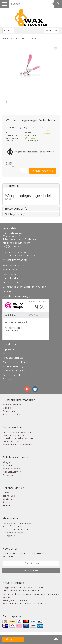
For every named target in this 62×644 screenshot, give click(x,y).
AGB (5, 354)
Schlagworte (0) (16, 214)
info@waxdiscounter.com (16, 243)
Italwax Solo (9, 496)
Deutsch (8, 30)
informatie (12, 186)
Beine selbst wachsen (14, 435)
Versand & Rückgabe (14, 371)
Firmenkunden (11, 278)
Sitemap (7, 379)
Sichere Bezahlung (13, 366)
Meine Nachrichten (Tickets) (18, 529)
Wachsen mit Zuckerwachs (17, 445)
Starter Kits (9, 411)
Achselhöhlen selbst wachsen (18, 438)
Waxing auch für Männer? (16, 600)
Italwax (6, 493)
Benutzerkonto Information (17, 523)
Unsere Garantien (12, 282)
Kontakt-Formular (12, 375)
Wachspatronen (11, 469)
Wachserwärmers (12, 472)
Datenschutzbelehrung (15, 362)
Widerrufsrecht (11, 270)
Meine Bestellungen (13, 526)
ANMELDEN (51, 30)
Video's (7, 408)
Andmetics (8, 502)
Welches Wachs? (12, 405)
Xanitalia (7, 499)
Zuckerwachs (10, 475)
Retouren (8, 291)
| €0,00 (13, 640)
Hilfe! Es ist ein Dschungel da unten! (21, 591)
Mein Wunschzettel (13, 533)
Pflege (6, 462)
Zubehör (7, 465)
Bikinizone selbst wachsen (17, 432)
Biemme (7, 505)
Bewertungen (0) (17, 209)
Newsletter (9, 536)
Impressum (9, 349)
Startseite (7, 38)
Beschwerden (10, 274)
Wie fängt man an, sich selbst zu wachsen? (25, 603)
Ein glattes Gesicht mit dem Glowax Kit (23, 588)
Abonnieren (31, 570)
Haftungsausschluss (13, 358)
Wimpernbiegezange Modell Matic (28, 38)
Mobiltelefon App (12, 414)
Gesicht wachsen (12, 441)
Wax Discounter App (14, 265)
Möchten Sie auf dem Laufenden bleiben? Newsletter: (25, 555)
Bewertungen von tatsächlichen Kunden (24, 287)
